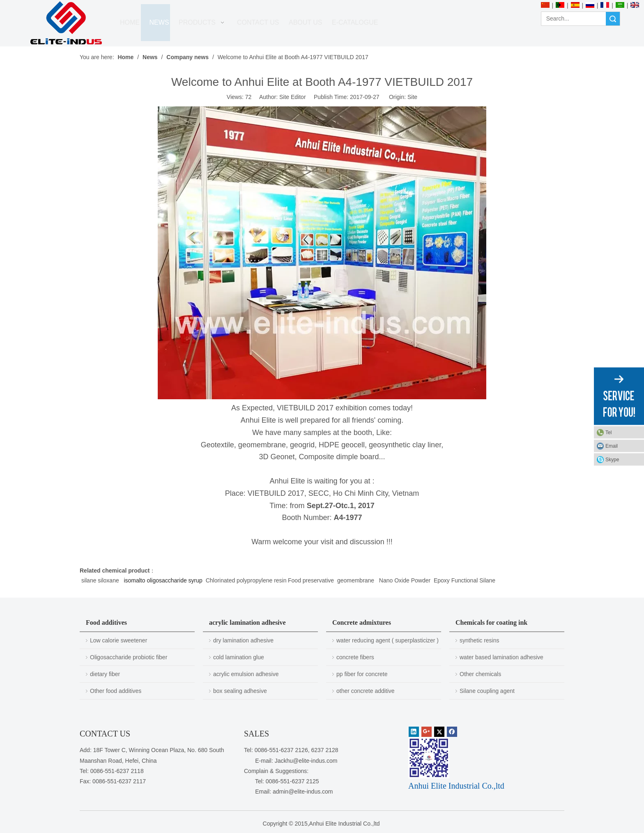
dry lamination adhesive (243, 640)
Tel (608, 433)
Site (412, 97)
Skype (612, 460)
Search (613, 19)
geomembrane (356, 580)
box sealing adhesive (240, 691)
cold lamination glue (239, 657)
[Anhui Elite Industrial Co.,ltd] (66, 23)
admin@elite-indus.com (303, 792)
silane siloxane (101, 580)
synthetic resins (479, 640)
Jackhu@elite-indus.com (306, 761)
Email (612, 446)
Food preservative (311, 580)
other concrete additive (366, 691)
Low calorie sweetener (118, 640)
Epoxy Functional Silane (464, 580)
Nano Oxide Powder (406, 580)
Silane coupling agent (487, 691)
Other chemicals (480, 674)
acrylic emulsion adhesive (246, 674)
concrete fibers (355, 657)
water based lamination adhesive (501, 657)
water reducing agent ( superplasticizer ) (388, 640)
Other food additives (116, 691)
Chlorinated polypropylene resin (246, 580)
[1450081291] (429, 758)
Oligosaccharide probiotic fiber (129, 657)
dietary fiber (105, 674)
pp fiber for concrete (362, 674)
